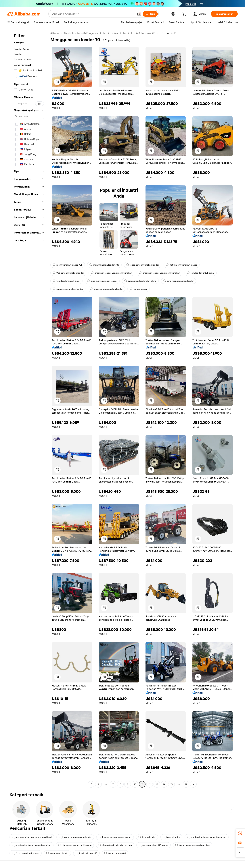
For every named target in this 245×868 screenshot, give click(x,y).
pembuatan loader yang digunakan (207, 837)
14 (164, 784)
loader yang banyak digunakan (193, 845)
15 (171, 784)
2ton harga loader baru (26, 853)
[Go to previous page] (91, 784)
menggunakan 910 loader (154, 845)
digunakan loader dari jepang (75, 845)
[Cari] (150, 14)
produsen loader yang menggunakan (111, 273)
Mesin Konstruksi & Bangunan (81, 33)
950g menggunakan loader (182, 265)
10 (135, 784)
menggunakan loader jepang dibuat (32, 837)
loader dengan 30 (86, 853)
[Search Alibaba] (93, 14)
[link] (240, 833)
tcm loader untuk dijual (201, 273)
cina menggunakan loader (102, 281)
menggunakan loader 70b (68, 265)
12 (150, 784)
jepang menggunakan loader (143, 265)
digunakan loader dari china (140, 281)
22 (186, 784)
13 (157, 784)
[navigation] (28, 409)
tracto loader (138, 289)
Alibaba (54, 33)
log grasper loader (57, 853)
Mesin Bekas (111, 33)
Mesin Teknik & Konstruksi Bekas (142, 33)
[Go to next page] (193, 784)
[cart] (185, 14)
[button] (139, 14)
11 (142, 784)
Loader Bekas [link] (174, 33)
